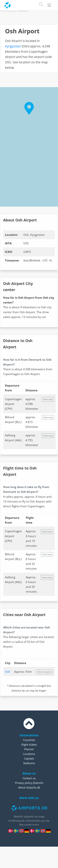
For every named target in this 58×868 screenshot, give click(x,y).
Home (3, 11)
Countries (29, 740)
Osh (8, 672)
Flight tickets (29, 745)
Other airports (44, 672)
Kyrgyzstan (12, 11)
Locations (29, 754)
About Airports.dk (29, 787)
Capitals (29, 758)
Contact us (29, 778)
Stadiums (29, 763)
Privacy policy (24, 783)
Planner (29, 749)
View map (48, 399)
